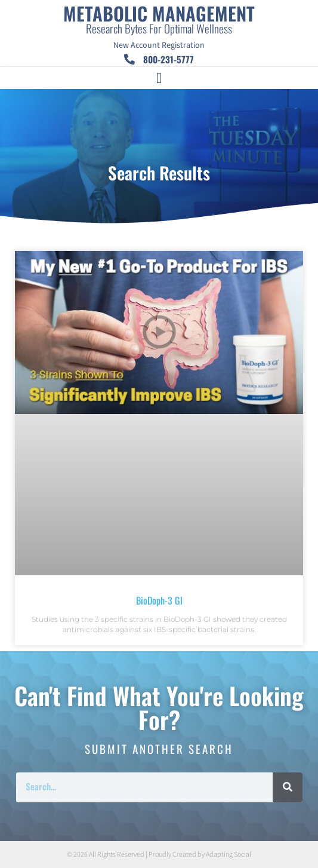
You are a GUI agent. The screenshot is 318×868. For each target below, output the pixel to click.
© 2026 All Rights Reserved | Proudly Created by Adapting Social (159, 855)
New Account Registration (159, 45)
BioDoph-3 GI (159, 600)
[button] (159, 78)
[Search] (288, 787)
